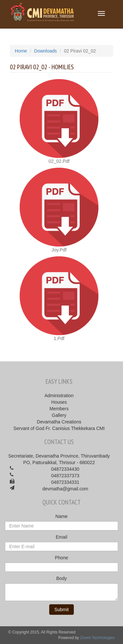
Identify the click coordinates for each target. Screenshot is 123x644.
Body (62, 578)
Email (61, 537)
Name (61, 516)
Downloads (45, 51)
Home (21, 51)
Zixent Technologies (97, 638)
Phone (61, 558)
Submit (62, 610)
